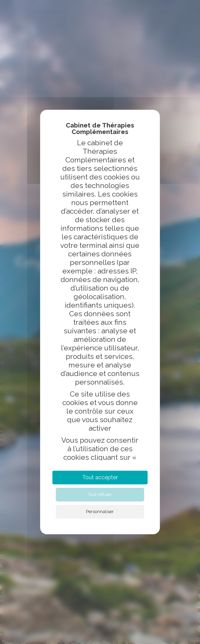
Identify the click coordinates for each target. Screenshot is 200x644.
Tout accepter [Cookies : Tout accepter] (100, 477)
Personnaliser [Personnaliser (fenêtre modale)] (100, 512)
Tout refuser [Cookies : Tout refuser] (100, 494)
